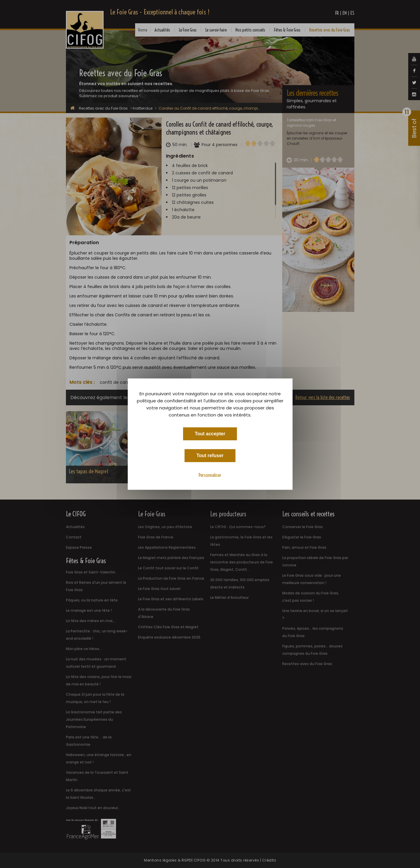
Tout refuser (210, 455)
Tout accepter (210, 433)
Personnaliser (210, 475)
